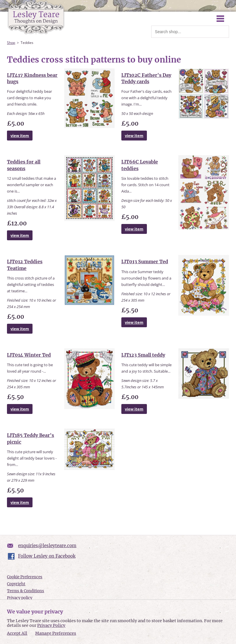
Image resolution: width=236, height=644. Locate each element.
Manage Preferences (56, 633)
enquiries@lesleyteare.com (47, 546)
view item (20, 136)
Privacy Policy (51, 625)
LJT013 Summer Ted (145, 261)
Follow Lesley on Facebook (47, 556)
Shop (11, 43)
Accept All (17, 633)
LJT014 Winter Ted (29, 355)
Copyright (16, 584)
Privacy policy (20, 598)
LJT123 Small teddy (143, 355)
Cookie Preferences (25, 577)
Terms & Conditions (26, 591)
